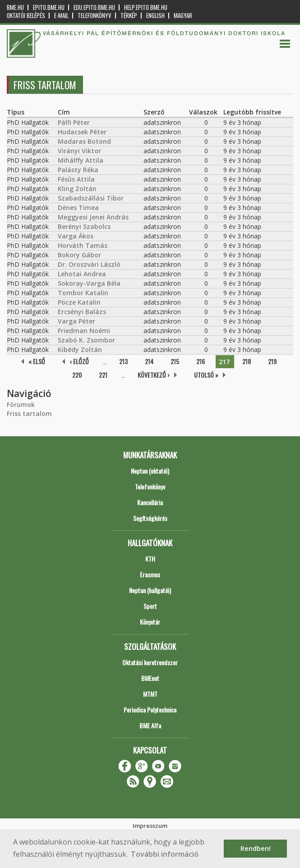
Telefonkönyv (95, 16)
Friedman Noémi (84, 331)
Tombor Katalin (83, 293)
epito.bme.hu (49, 7)
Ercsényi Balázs (82, 312)
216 (201, 361)
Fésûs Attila (76, 179)
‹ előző (79, 361)
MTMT (150, 694)
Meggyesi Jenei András (93, 217)
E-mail (61, 16)
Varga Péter (76, 321)
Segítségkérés (150, 518)
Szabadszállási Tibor (91, 198)
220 (77, 375)
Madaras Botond (84, 141)
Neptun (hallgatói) (150, 590)
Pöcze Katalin (79, 302)
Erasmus (150, 574)
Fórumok (21, 404)
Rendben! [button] (256, 848)
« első (37, 361)
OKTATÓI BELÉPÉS (26, 16)
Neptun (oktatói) (150, 471)
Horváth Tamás (83, 245)
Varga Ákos (76, 236)
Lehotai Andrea (82, 274)
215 (175, 361)
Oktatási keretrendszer (150, 662)
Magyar (183, 16)
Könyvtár (150, 622)
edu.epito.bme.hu (94, 7)
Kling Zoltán (77, 189)
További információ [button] (165, 854)
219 (272, 361)
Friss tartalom (29, 413)
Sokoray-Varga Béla (89, 283)
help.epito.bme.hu (146, 7)
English (155, 16)
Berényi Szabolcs (84, 226)
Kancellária (150, 502)
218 (247, 361)
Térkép (129, 16)
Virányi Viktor (79, 151)
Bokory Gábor (79, 255)
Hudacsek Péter (82, 132)
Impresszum (150, 826)
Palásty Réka (78, 170)
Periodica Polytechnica (150, 710)
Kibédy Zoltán (80, 349)
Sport (150, 606)
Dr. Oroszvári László (89, 264)
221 (103, 375)
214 (149, 361)
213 (123, 361)
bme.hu (15, 7)
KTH (150, 559)
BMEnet (150, 678)
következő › (154, 375)
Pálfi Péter (74, 122)
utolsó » (206, 375)
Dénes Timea (78, 208)
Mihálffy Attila (81, 160)
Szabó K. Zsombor (86, 340)
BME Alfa (150, 725)
